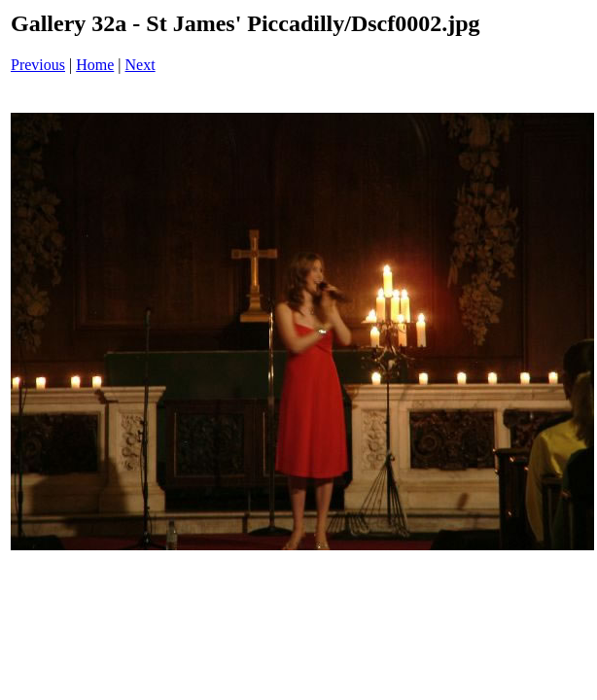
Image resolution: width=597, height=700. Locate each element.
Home (95, 65)
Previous (38, 65)
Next (140, 65)
